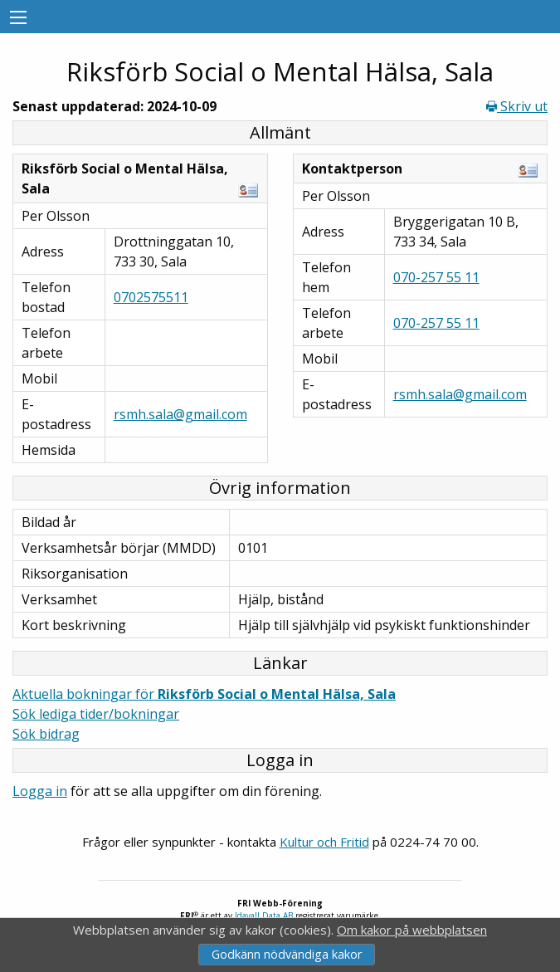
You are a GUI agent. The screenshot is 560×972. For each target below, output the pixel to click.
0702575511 (151, 297)
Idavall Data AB (264, 916)
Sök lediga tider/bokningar (96, 714)
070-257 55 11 (436, 277)
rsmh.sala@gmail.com (180, 414)
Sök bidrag (46, 734)
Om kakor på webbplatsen (412, 930)
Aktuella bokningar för (204, 694)
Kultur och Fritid (324, 842)
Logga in (40, 791)
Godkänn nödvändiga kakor (287, 954)
